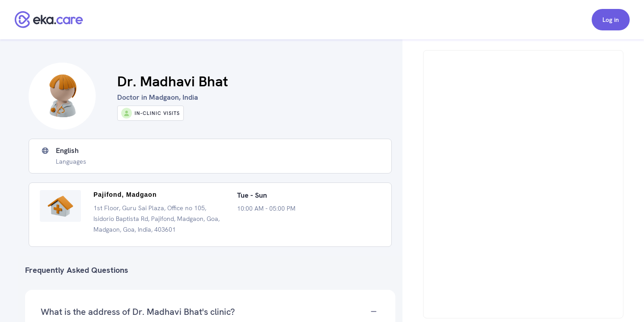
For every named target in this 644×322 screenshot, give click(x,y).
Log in (611, 20)
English (67, 151)
